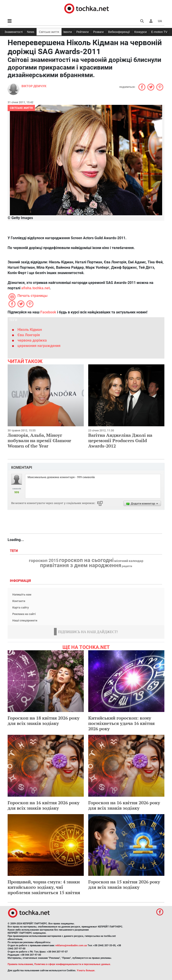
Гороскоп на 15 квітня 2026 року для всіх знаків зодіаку (124, 884)
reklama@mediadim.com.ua (71, 945)
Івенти (68, 32)
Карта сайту (21, 607)
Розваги (98, 32)
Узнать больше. (86, 970)
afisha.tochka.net (35, 288)
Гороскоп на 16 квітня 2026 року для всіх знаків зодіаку (44, 805)
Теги (14, 551)
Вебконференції (119, 32)
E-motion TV (159, 32)
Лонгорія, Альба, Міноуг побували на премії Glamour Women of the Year (39, 440)
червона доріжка (32, 340)
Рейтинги (83, 32)
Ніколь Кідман (30, 330)
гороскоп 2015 (44, 561)
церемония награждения (39, 346)
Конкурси (141, 32)
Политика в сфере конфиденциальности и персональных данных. (73, 964)
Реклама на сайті (24, 614)
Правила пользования (20, 964)
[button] (151, 21)
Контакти (19, 601)
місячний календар (129, 561)
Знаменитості (14, 32)
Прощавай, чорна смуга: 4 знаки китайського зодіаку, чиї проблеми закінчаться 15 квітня (44, 887)
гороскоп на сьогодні (86, 560)
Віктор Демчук (34, 86)
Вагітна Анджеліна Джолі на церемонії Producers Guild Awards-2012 (120, 440)
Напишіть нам (22, 595)
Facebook (48, 312)
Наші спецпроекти (25, 620)
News (31, 32)
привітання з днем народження (81, 565)
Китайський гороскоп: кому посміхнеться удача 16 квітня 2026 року (121, 723)
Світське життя (49, 32)
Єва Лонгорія (29, 335)
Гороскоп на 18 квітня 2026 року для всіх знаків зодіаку (44, 721)
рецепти (127, 566)
